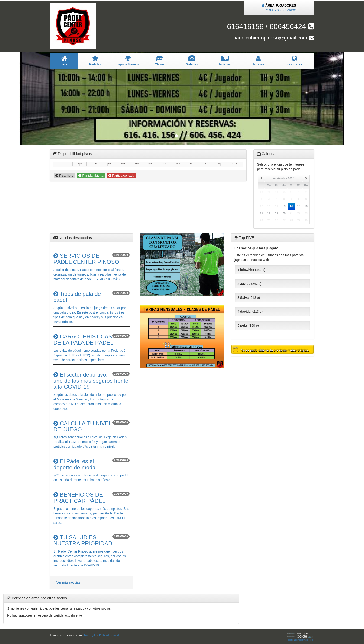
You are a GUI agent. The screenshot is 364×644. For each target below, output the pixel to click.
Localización (295, 61)
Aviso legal (89, 635)
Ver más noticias (68, 582)
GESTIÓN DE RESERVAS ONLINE (300, 636)
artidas (95, 61)
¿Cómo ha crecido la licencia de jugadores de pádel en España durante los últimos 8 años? (91, 470)
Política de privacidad (110, 635)
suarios (258, 61)
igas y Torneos (128, 61)
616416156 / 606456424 (271, 27)
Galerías (192, 61)
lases (160, 61)
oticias (225, 61)
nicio (64, 61)
